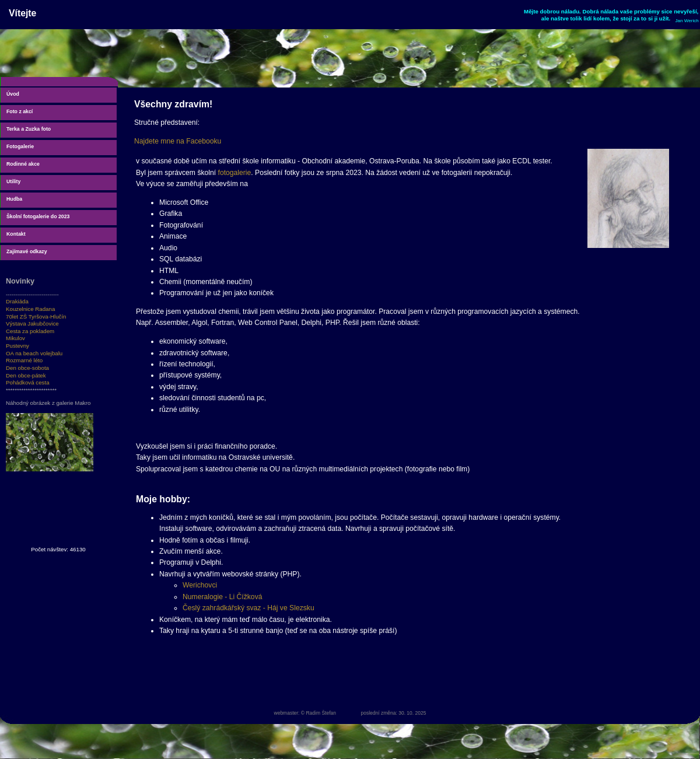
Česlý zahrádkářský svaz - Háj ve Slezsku (249, 608)
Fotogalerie (20, 146)
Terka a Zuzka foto (29, 129)
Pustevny (17, 346)
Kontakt (16, 234)
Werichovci (200, 585)
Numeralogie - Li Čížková (222, 597)
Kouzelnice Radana (30, 309)
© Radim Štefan (318, 713)
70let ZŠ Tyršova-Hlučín (36, 316)
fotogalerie (235, 173)
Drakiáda (17, 301)
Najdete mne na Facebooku (178, 141)
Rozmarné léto (24, 360)
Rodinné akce (23, 164)
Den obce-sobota (27, 368)
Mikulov (15, 338)
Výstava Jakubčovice (32, 323)
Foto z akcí (20, 111)
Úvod (13, 94)
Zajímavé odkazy (27, 251)
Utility (13, 181)
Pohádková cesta (28, 382)
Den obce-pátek (26, 375)
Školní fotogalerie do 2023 (38, 216)
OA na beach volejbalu (34, 353)
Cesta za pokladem (30, 331)
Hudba (14, 199)
